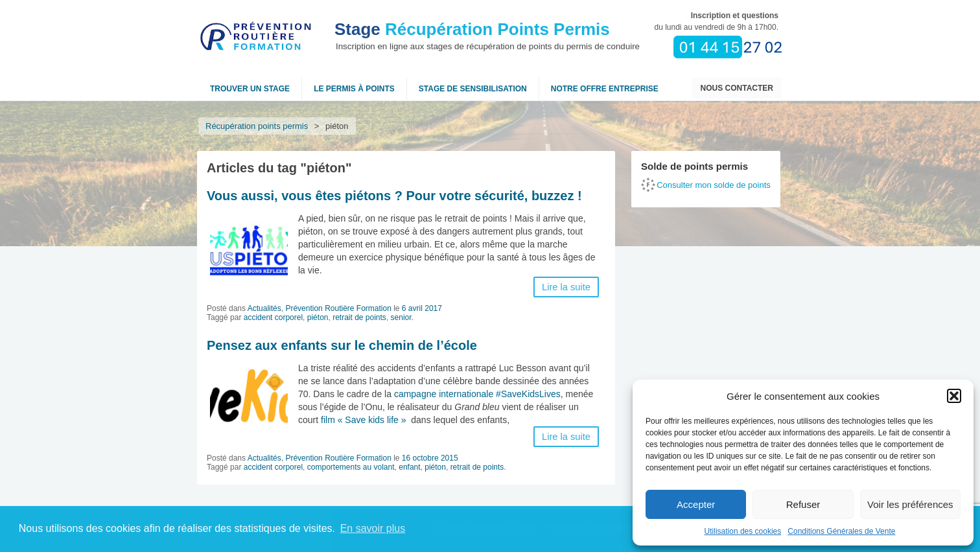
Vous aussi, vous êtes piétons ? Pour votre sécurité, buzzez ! (394, 196)
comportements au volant (351, 467)
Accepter (696, 504)
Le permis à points (354, 89)
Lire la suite (566, 287)
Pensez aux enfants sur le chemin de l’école (342, 345)
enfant (409, 467)
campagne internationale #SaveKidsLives (477, 394)
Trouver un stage (250, 89)
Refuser (803, 504)
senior (401, 317)
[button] (954, 396)
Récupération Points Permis (472, 29)
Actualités (264, 308)
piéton (318, 317)
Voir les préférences (910, 504)
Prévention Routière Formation (338, 308)
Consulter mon (714, 185)
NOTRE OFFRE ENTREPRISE (605, 89)
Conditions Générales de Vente (841, 531)
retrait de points (359, 317)
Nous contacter (737, 88)
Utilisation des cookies (743, 531)
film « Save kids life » (364, 420)
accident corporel (273, 317)
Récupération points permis (257, 126)
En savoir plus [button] (373, 528)
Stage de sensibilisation (473, 89)
